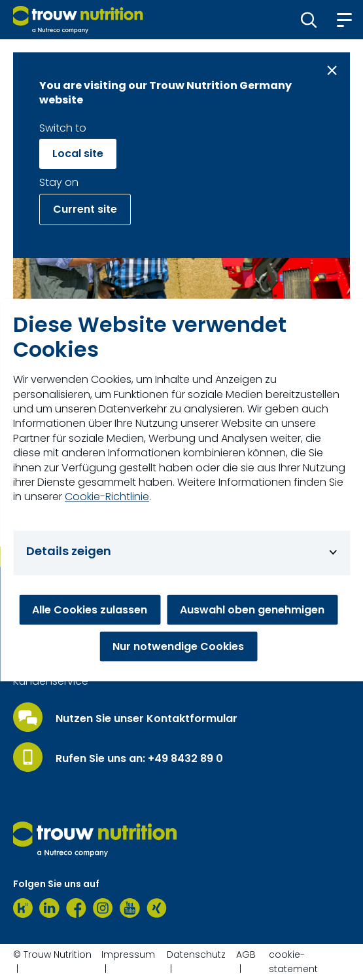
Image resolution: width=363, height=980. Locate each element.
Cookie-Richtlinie (107, 497)
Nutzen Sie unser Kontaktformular (147, 719)
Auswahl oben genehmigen (252, 610)
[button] (309, 20)
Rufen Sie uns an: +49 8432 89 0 (139, 759)
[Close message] (332, 70)
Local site (78, 154)
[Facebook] (76, 908)
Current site (85, 209)
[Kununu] (23, 908)
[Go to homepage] (78, 20)
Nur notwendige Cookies (178, 646)
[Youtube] (130, 908)
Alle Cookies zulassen (90, 610)
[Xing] (157, 908)
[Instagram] (103, 908)
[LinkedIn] (49, 908)
